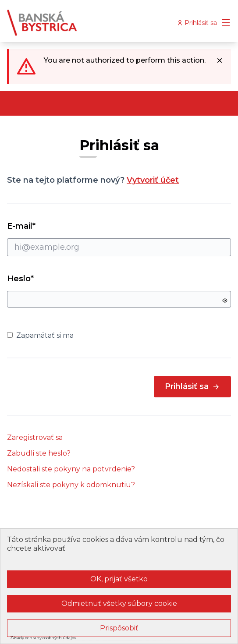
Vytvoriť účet (153, 180)
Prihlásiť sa (192, 386)
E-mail (119, 239)
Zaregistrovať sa (35, 437)
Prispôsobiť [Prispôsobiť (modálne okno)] (119, 628)
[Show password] (225, 301)
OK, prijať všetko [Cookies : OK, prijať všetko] (119, 579)
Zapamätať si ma (40, 335)
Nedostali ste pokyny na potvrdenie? (71, 469)
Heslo (20, 279)
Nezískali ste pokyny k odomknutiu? (71, 485)
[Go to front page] (90, 23)
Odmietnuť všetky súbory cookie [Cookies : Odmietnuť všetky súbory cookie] (119, 603)
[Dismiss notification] (220, 60)
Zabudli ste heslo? (39, 453)
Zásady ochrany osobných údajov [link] (43, 638)
